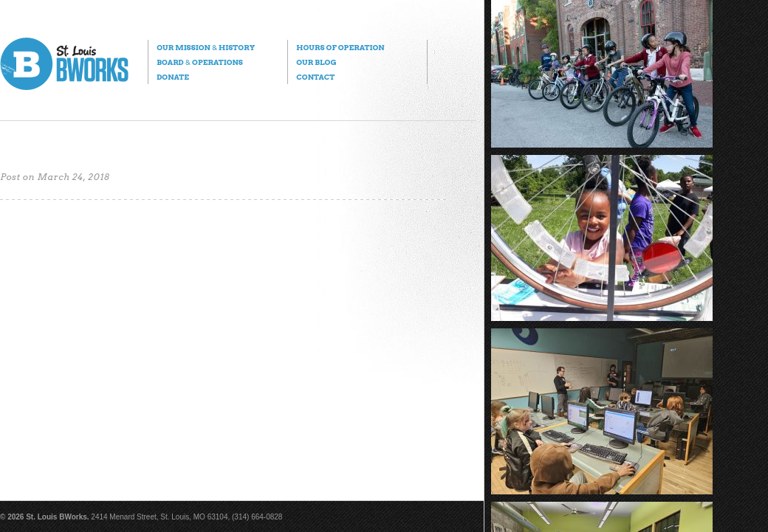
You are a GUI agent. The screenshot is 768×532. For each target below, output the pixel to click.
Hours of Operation (340, 47)
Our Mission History (206, 47)
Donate (173, 77)
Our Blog (316, 62)
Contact (315, 77)
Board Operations (200, 62)
